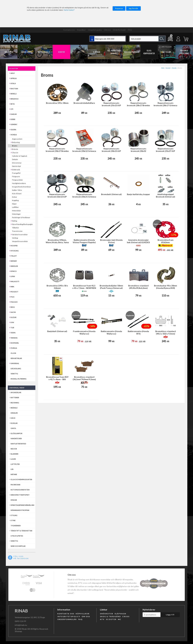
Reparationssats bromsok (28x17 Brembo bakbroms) (138, 105)
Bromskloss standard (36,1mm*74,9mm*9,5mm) (84, 378)
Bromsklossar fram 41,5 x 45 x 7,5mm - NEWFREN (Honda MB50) (84, 288)
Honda (174, 68)
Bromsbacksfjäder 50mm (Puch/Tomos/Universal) (111, 287)
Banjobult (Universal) (57, 331)
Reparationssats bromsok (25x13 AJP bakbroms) (111, 105)
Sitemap (18, 631)
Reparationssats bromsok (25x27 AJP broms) (166, 151)
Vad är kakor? (69, 10)
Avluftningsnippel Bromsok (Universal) (166, 195)
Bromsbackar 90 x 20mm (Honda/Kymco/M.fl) (166, 287)
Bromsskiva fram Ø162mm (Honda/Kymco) (166, 242)
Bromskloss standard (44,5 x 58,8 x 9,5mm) (166, 332)
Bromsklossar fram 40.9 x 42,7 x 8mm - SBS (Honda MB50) (57, 379)
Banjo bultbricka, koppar (138, 194)
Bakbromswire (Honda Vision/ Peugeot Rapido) (84, 241)
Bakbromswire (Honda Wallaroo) (111, 332)
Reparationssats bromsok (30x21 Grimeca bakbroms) (84, 197)
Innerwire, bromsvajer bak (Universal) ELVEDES (138, 241)
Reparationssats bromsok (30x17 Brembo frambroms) (57, 151)
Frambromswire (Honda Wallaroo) (84, 332)
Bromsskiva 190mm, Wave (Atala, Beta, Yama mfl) (57, 242)
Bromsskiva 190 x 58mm (57, 103)
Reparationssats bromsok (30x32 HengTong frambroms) (138, 151)
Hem (163, 68)
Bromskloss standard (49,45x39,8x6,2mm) (138, 287)
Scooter (168, 68)
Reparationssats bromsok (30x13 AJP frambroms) (111, 151)
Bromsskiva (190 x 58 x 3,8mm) (57, 287)
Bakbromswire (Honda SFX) (138, 332)
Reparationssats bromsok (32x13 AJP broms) (57, 197)
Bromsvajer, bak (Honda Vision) (111, 241)
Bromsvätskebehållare (84, 103)
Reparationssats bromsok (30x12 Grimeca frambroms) (84, 151)
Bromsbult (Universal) (111, 194)
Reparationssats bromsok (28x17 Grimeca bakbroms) (165, 105)
